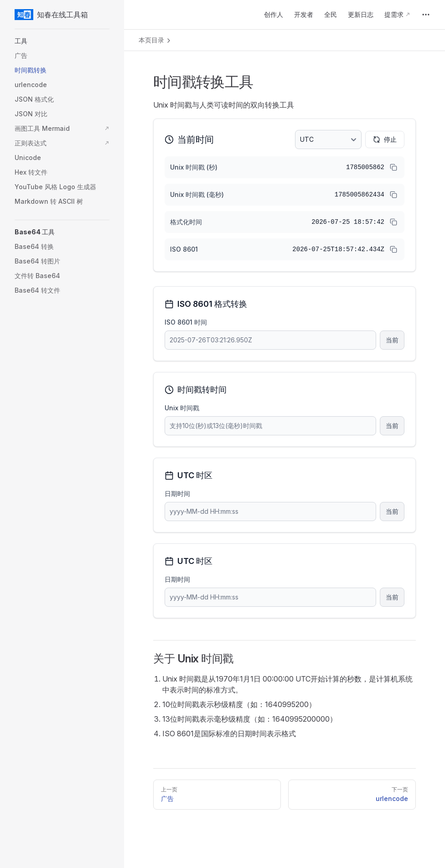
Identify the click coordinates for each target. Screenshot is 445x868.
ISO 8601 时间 (186, 322)
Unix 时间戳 (182, 408)
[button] (62, 41)
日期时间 (177, 493)
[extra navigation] (426, 15)
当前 (392, 340)
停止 (384, 139)
